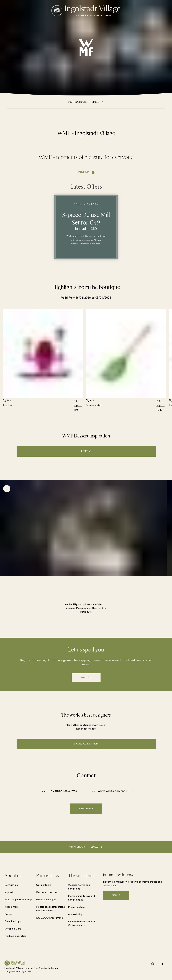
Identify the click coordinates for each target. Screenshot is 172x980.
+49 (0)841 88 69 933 (63, 791)
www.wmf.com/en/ (111, 791)
